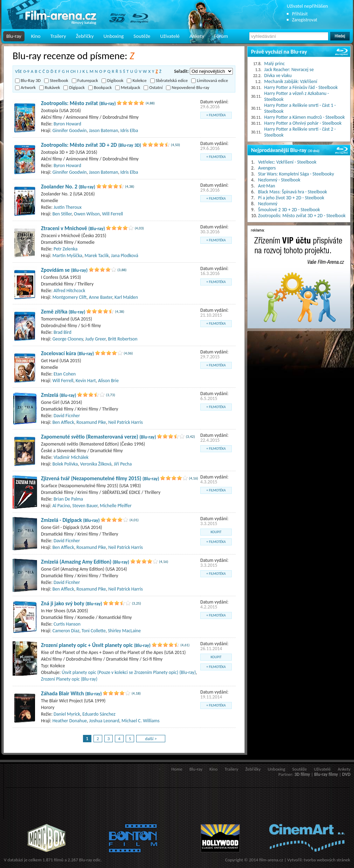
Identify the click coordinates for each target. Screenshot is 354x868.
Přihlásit (300, 14)
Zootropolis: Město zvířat (78, 103)
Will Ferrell (112, 214)
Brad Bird (63, 332)
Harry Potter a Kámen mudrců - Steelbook (305, 117)
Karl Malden (126, 297)
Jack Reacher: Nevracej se (289, 70)
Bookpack (100, 87)
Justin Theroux (68, 207)
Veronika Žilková (96, 464)
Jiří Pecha (123, 464)
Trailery (58, 36)
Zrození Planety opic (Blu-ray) (69, 679)
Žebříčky (85, 36)
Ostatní (153, 87)
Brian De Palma (68, 499)
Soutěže (142, 36)
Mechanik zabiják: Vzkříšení (291, 81)
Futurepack (85, 80)
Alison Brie (108, 381)
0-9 (26, 71)
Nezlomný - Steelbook (279, 180)
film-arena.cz (271, 860)
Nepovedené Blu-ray (188, 87)
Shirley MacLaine (124, 631)
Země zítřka (63, 312)
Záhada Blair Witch (71, 693)
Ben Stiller (62, 214)
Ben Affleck (63, 422)
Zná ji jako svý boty (72, 603)
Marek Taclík (96, 256)
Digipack (74, 87)
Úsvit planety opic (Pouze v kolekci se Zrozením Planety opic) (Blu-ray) (129, 672)
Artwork (25, 87)
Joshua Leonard (104, 721)
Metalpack (128, 87)
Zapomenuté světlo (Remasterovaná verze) (99, 437)
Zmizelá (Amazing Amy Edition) (85, 562)
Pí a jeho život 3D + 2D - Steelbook (291, 198)
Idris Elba (129, 130)
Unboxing (113, 36)
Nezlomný (268, 204)
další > (151, 739)
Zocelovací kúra (67, 353)
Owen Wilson (87, 214)
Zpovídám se (64, 270)
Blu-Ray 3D (28, 80)
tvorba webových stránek (327, 860)
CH (73, 71)
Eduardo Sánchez (99, 714)
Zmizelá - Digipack (70, 520)
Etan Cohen (65, 374)
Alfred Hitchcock (70, 291)
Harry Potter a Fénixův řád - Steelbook (301, 87)
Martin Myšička (67, 256)
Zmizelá (59, 395)
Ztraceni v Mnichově (73, 228)
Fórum (221, 36)
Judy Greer (95, 339)
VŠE (19, 71)
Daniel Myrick (67, 714)
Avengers (267, 168)
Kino (36, 36)
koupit (216, 532)
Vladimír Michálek (71, 457)
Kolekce (137, 80)
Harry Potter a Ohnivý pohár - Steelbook (303, 123)
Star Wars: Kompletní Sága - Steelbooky (296, 174)
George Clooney (68, 339)
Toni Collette (94, 631)
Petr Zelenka (65, 249)
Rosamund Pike (91, 422)
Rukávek (50, 87)
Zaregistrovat (305, 20)
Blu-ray (14, 36)
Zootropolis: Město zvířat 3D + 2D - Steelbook (302, 216)
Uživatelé (170, 36)
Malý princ (275, 64)
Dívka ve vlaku (278, 75)
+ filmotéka (216, 115)
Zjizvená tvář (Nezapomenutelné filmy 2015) (100, 478)
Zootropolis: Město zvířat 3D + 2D (91, 145)
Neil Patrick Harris (126, 422)
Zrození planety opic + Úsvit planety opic (96, 645)
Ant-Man (267, 186)
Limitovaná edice (210, 80)
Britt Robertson (123, 339)
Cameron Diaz (66, 631)
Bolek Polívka (65, 464)
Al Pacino (61, 506)
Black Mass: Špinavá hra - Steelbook (293, 192)
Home (177, 769)
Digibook (112, 80)
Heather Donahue (70, 721)
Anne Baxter (101, 297)
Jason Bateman (103, 130)
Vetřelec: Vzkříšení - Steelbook (287, 162)
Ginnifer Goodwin (70, 130)
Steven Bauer (85, 506)
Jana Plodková (125, 256)
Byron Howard (67, 124)
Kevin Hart (86, 381)
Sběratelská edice (169, 80)
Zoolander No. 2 (68, 187)
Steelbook (56, 80)
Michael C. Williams (141, 721)
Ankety (197, 36)
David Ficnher (67, 416)
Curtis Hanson (67, 624)
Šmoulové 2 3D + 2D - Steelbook (289, 210)
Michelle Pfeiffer (116, 506)
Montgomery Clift (70, 297)
